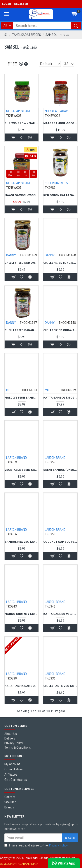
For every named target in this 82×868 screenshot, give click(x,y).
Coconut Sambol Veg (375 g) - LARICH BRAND (60, 542)
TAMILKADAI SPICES (26, 35)
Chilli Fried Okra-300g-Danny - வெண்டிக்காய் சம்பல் (60, 330)
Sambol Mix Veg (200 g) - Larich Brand (22, 542)
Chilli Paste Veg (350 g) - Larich (60, 686)
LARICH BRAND (17, 458)
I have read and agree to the (36, 845)
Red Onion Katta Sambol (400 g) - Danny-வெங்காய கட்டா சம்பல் (60, 195)
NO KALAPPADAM (18, 111)
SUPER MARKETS (56, 183)
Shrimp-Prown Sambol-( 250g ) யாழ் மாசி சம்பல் (22, 123)
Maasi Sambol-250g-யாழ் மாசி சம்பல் (22, 195)
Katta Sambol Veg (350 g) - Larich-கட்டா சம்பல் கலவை (60, 614)
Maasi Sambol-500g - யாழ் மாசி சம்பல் (60, 123)
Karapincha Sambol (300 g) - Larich (22, 686)
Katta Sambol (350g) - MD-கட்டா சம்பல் (60, 398)
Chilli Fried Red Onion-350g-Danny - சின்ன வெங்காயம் (22, 263)
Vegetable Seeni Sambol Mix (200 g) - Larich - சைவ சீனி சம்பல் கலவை (22, 470)
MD (8, 390)
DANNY (11, 255)
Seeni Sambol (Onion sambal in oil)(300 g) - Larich (60, 470)
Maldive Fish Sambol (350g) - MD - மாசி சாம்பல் (22, 398)
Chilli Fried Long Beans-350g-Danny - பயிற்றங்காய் (60, 263)
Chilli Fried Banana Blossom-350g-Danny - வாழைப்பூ (22, 330)
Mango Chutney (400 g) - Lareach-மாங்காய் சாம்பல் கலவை (22, 614)
